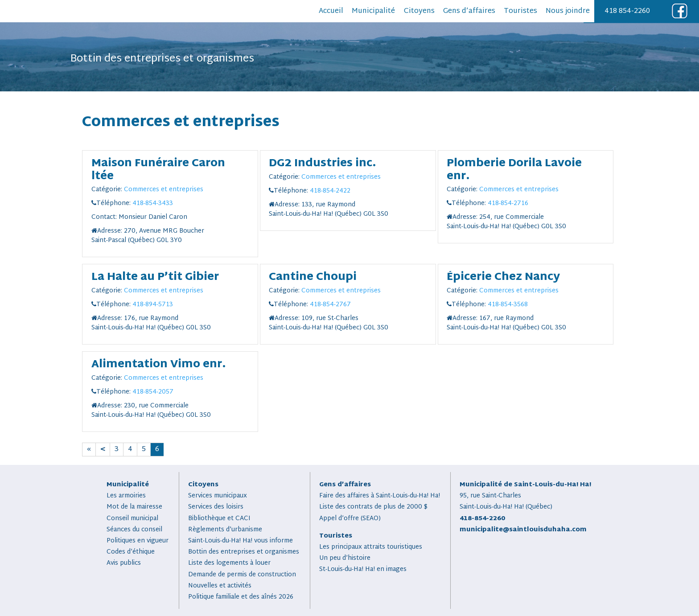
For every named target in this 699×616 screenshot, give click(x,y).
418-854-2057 (153, 392)
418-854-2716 (508, 203)
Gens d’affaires (469, 11)
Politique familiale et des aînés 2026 (241, 597)
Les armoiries (126, 496)
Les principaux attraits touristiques (371, 547)
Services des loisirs (216, 507)
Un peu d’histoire (345, 558)
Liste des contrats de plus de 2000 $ (373, 507)
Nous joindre (568, 11)
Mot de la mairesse (134, 507)
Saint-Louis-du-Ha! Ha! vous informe (241, 541)
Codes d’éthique (131, 552)
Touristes (520, 11)
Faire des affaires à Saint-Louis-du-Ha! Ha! (380, 496)
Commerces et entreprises (164, 190)
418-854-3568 (508, 305)
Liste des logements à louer (229, 563)
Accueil (331, 11)
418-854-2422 (330, 191)
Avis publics (124, 563)
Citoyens (419, 11)
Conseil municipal (132, 519)
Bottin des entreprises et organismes (244, 552)
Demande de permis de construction (242, 575)
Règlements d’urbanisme (225, 530)
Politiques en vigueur (138, 541)
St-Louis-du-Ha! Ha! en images (363, 569)
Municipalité (373, 11)
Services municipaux (218, 496)
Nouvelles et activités (220, 586)
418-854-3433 (153, 203)
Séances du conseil (134, 530)
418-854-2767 (330, 305)
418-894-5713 (153, 305)
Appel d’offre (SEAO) (350, 519)
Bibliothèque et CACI (219, 519)
